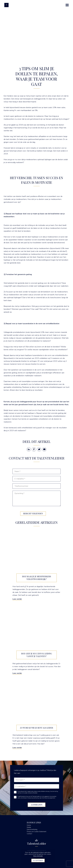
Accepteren (38, 860)
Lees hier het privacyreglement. (47, 798)
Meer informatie (38, 856)
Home (29, 825)
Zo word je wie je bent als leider (37, 728)
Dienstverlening (32, 829)
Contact (29, 834)
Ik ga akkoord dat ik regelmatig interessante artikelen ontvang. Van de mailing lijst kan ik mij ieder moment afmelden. (38, 792)
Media (29, 827)
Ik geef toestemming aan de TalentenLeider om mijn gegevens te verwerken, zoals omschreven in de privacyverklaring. (37, 797)
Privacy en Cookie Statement (37, 832)
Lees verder (17, 599)
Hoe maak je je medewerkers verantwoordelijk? (37, 578)
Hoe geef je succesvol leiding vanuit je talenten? (37, 655)
